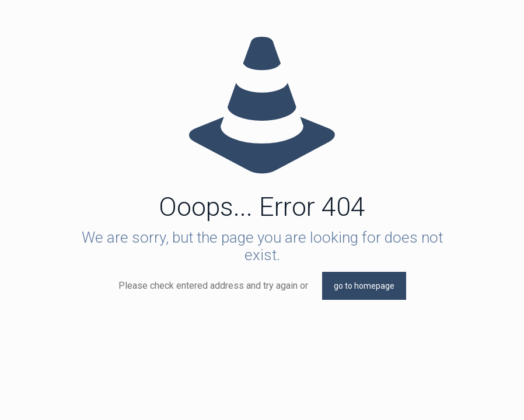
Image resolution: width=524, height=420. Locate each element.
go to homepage (364, 286)
